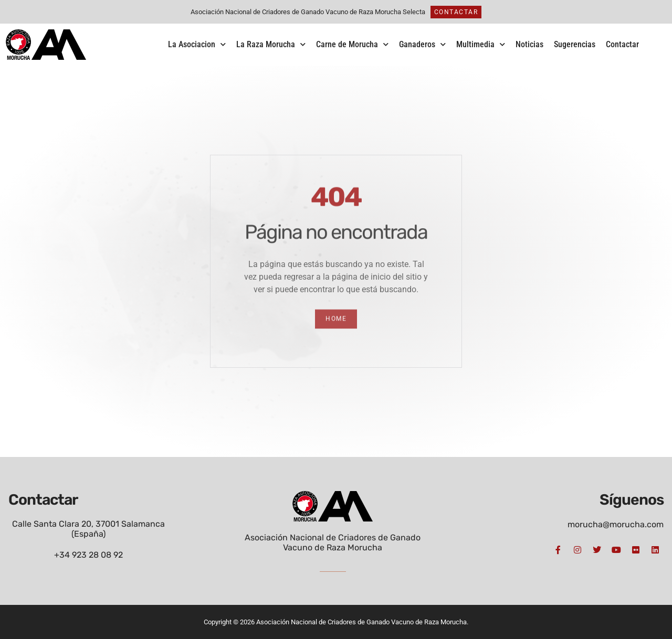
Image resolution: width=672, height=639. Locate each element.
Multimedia (481, 44)
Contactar (622, 44)
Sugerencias (575, 44)
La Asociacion (197, 44)
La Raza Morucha (271, 44)
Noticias (529, 44)
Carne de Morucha (352, 44)
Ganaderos (422, 44)
